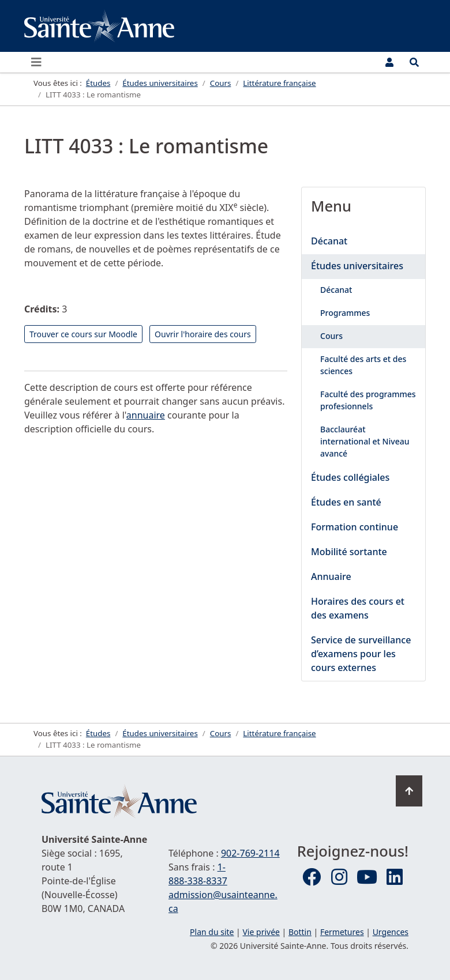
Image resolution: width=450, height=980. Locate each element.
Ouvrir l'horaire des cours (203, 334)
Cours (331, 336)
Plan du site (212, 932)
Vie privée (261, 932)
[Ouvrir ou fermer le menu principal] (40, 62)
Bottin (300, 932)
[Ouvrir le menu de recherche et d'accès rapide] (414, 62)
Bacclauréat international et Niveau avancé (365, 441)
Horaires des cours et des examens (358, 608)
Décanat (329, 241)
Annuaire (331, 576)
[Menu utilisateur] (389, 62)
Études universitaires (357, 266)
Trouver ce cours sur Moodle (83, 334)
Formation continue (355, 527)
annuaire (146, 415)
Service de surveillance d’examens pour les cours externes (361, 654)
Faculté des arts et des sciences (363, 365)
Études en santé (346, 502)
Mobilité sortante (349, 552)
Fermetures (342, 932)
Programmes (345, 313)
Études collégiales (350, 477)
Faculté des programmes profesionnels (368, 400)
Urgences (391, 932)
